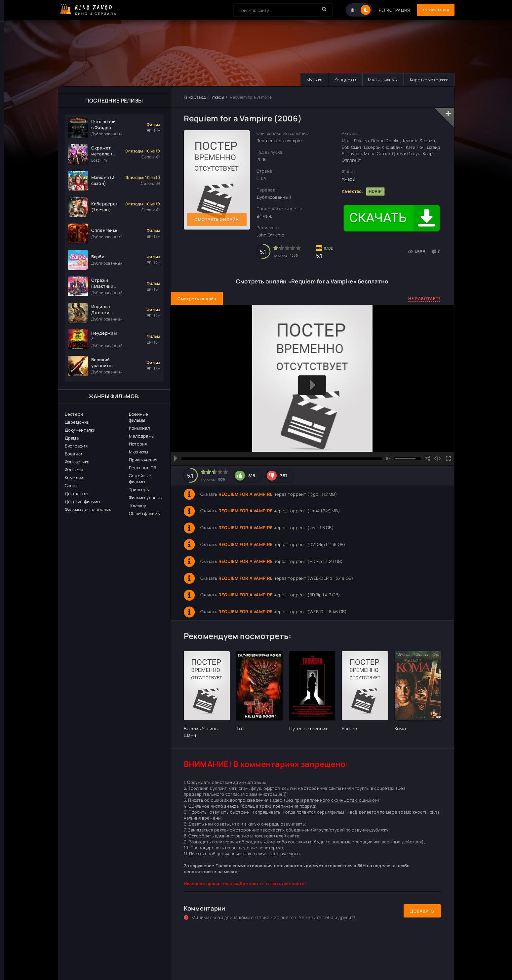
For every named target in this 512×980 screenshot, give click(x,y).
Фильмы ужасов (145, 497)
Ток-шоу (138, 505)
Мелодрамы (142, 436)
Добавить (422, 911)
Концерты (341, 80)
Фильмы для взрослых (88, 509)
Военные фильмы (139, 417)
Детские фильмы (83, 501)
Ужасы (218, 97)
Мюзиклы (139, 452)
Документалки (80, 430)
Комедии (74, 478)
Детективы (77, 493)
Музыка (308, 80)
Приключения (143, 460)
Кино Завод (195, 97)
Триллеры (139, 490)
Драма (72, 438)
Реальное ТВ (143, 468)
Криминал (139, 428)
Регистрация (386, 10)
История (138, 444)
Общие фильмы (145, 513)
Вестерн (74, 414)
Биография (76, 446)
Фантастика (77, 462)
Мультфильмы (380, 80)
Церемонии (77, 422)
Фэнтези (74, 470)
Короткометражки (428, 80)
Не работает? (425, 298)
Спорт (71, 486)
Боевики (74, 454)
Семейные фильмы (140, 479)
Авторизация (431, 10)
